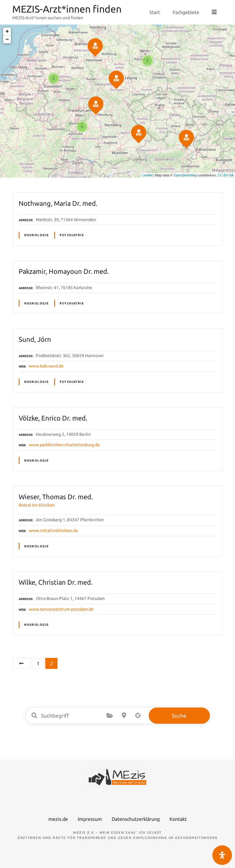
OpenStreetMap (185, 175)
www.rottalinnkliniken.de (53, 530)
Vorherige (21, 663)
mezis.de (58, 819)
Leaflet (147, 175)
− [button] (7, 40)
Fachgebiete (187, 12)
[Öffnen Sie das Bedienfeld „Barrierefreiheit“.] (222, 855)
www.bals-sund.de (46, 366)
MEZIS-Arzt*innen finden (67, 9)
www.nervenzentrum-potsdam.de (61, 609)
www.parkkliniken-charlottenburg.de (64, 445)
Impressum (90, 819)
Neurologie (36, 235)
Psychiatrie (72, 235)
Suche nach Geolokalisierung (138, 715)
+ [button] (7, 32)
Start (155, 12)
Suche (179, 716)
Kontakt (178, 819)
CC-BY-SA (226, 175)
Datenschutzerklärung (136, 819)
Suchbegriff (35, 715)
